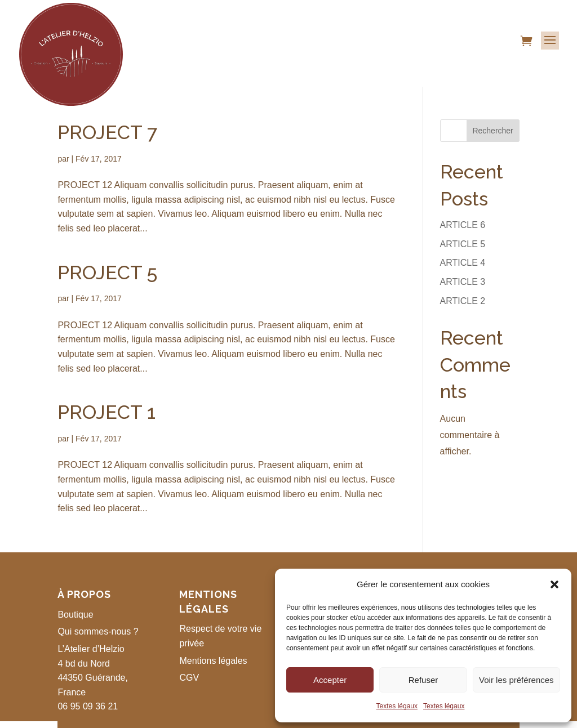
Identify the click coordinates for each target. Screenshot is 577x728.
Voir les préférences (516, 680)
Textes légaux (397, 706)
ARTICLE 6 (463, 225)
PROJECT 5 (107, 273)
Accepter (330, 680)
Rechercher (492, 131)
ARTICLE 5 (463, 244)
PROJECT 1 (106, 412)
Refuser (423, 680)
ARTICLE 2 (463, 301)
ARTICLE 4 (463, 263)
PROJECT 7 (107, 132)
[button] (554, 584)
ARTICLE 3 (463, 282)
